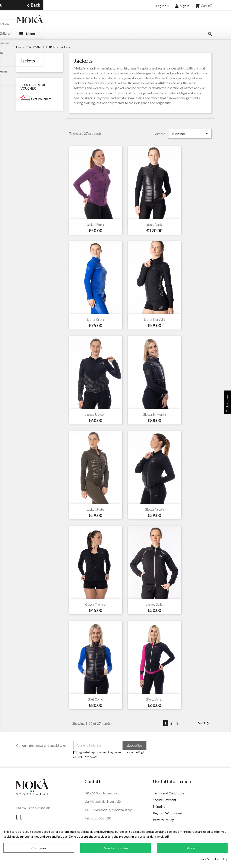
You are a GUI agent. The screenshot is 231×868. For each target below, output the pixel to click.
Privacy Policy (163, 820)
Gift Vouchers (41, 99)
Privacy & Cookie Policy (212, 859)
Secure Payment (165, 800)
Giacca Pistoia (154, 509)
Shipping (159, 806)
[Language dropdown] (163, 6)
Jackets (28, 61)
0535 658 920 (101, 818)
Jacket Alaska (154, 225)
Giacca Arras (154, 699)
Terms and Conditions (169, 793)
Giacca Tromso (95, 604)
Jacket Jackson (95, 415)
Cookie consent (227, 403)
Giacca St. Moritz (154, 415)
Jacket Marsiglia (154, 320)
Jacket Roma (95, 225)
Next (204, 723)
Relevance (190, 134)
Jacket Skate (95, 509)
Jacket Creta (95, 320)
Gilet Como (95, 699)
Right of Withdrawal (168, 813)
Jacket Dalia (154, 604)
